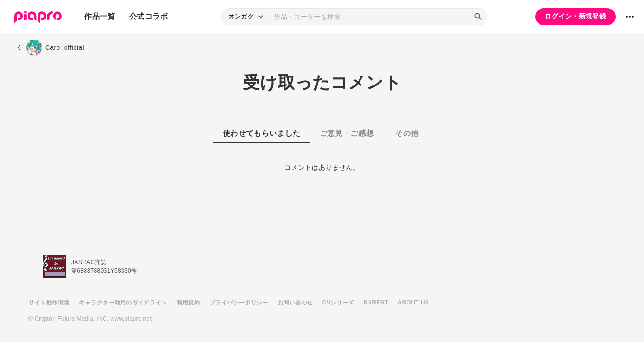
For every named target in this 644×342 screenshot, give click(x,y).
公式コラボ (149, 16)
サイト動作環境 (49, 303)
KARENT (376, 303)
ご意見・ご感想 (347, 133)
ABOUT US (413, 303)
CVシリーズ (338, 303)
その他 (407, 133)
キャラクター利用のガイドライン (123, 303)
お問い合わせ (295, 303)
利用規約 (188, 303)
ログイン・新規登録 (575, 16)
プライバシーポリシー (239, 303)
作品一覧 (99, 16)
